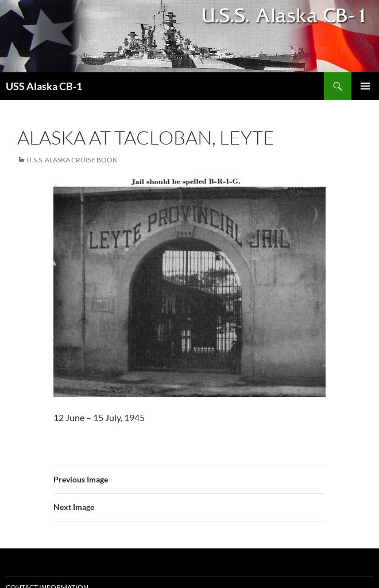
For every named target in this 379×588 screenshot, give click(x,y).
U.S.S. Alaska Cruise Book (72, 160)
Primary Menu (365, 86)
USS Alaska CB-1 (44, 86)
